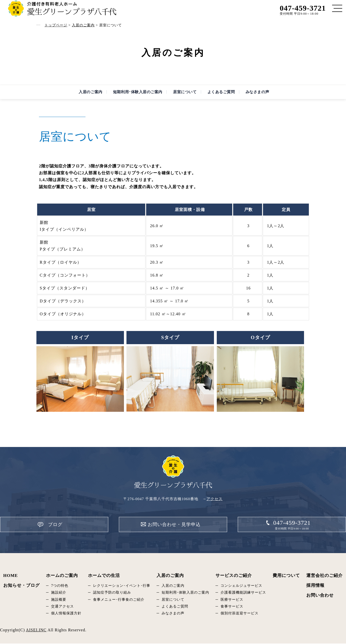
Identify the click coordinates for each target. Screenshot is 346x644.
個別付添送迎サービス (240, 614)
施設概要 (59, 600)
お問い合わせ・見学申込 (174, 530)
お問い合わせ (320, 596)
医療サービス (232, 600)
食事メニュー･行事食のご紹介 (119, 600)
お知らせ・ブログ (21, 586)
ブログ (78, 530)
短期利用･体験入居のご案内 (133, 95)
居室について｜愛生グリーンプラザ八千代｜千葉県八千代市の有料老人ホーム (62, 8)
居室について (185, 95)
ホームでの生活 (104, 576)
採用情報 (315, 586)
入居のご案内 (81, 95)
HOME (11, 576)
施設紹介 (59, 593)
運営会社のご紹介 (325, 576)
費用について (286, 576)
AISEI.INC (36, 630)
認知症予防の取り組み (112, 593)
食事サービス (232, 607)
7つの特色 (60, 586)
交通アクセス (62, 607)
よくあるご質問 (225, 95)
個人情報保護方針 (66, 614)
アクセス (214, 504)
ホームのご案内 (62, 576)
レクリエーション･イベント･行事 (122, 586)
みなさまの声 (265, 95)
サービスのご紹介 (234, 576)
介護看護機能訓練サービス (243, 593)
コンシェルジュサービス (241, 586)
